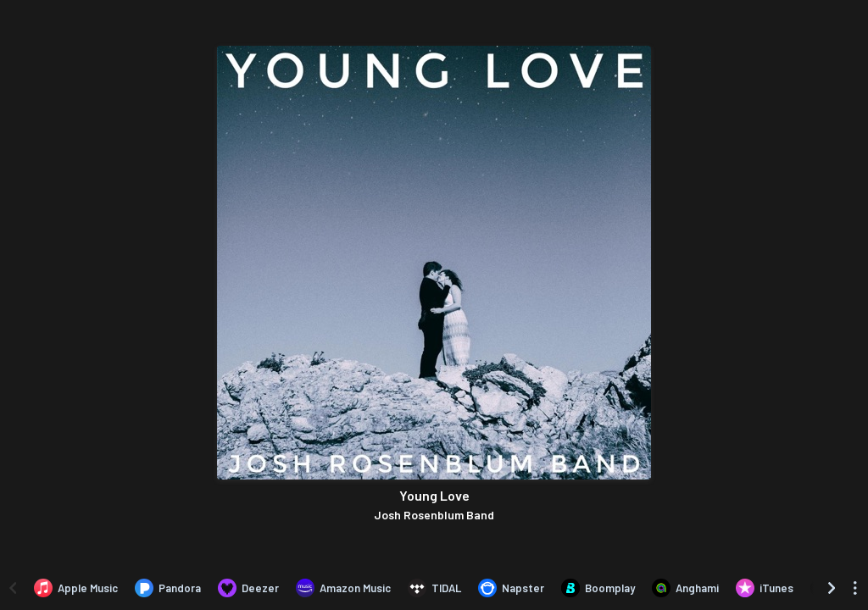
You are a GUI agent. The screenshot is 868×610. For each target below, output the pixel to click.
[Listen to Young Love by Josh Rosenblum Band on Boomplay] (598, 588)
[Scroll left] (13, 588)
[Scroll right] (832, 588)
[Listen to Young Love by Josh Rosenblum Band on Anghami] (685, 588)
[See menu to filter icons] (855, 588)
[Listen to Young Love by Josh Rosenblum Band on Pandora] (168, 588)
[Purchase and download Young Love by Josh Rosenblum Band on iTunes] (765, 588)
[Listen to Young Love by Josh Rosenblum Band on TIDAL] (434, 588)
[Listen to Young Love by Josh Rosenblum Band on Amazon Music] (343, 588)
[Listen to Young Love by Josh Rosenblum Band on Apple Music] (76, 588)
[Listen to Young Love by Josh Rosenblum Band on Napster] (511, 588)
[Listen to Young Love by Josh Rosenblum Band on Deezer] (248, 588)
